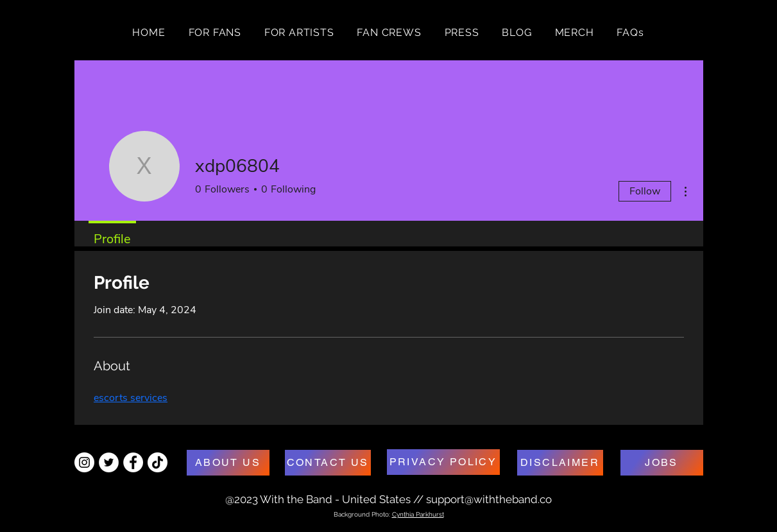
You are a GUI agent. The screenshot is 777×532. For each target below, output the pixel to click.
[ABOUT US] (228, 463)
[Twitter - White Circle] (109, 462)
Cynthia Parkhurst (418, 514)
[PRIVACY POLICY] (443, 462)
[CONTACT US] (328, 463)
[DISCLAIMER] (560, 463)
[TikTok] (158, 462)
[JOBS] (662, 463)
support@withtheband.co (489, 499)
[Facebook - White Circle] (133, 462)
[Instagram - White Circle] (84, 462)
